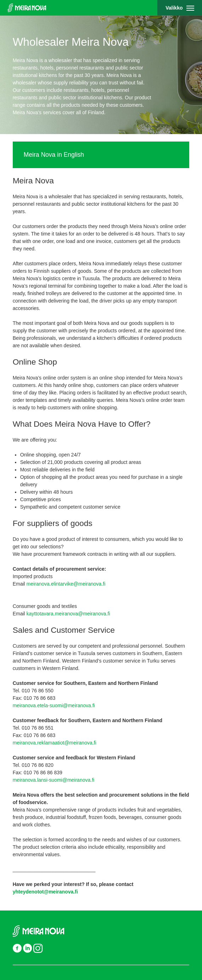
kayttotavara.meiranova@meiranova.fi (68, 614)
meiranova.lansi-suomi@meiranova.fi (54, 780)
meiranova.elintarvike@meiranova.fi (66, 584)
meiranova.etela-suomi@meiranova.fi (55, 705)
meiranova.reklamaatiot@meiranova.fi (55, 743)
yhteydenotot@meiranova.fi (45, 892)
